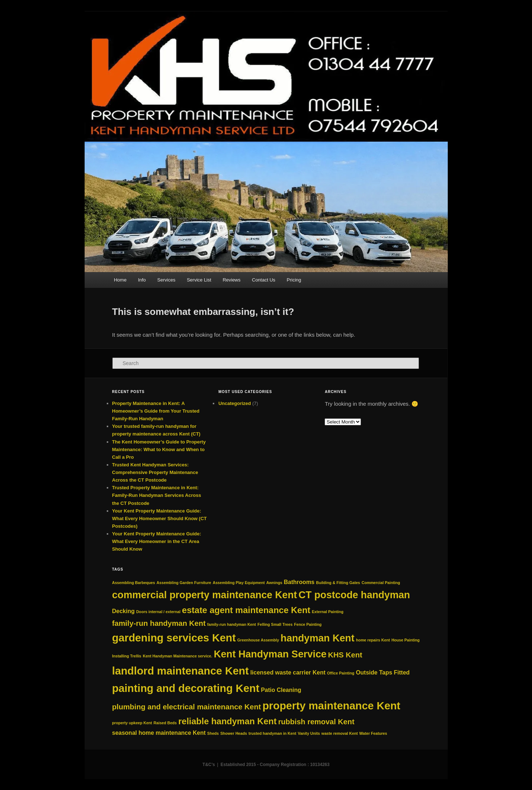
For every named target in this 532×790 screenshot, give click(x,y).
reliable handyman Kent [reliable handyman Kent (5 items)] (228, 721)
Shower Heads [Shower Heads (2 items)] (234, 733)
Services (166, 280)
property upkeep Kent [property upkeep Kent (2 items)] (132, 723)
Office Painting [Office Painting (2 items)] (341, 673)
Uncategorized (235, 403)
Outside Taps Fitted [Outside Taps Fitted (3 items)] (383, 672)
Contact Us (264, 280)
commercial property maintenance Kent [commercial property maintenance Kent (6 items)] (205, 595)
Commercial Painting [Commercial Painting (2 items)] (381, 583)
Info (142, 280)
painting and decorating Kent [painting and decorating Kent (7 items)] (186, 688)
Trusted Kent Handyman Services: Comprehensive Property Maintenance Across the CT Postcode (155, 472)
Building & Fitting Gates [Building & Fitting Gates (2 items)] (338, 583)
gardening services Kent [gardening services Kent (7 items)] (174, 638)
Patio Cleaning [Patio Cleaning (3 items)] (281, 690)
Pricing (294, 280)
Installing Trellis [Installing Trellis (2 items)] (127, 656)
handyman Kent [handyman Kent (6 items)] (318, 638)
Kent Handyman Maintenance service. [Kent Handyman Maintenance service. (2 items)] (177, 656)
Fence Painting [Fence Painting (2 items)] (308, 624)
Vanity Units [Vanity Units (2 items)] (309, 733)
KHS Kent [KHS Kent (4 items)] (345, 655)
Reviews (232, 280)
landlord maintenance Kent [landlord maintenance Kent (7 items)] (180, 671)
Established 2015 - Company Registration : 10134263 (275, 765)
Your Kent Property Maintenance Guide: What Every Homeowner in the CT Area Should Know (157, 541)
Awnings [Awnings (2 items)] (274, 583)
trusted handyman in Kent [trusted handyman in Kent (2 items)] (272, 733)
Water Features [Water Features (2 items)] (373, 733)
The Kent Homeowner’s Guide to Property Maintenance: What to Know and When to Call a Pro (159, 449)
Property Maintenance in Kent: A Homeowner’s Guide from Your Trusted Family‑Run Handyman (156, 411)
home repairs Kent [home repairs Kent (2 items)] (373, 640)
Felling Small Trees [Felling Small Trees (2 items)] (275, 624)
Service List (199, 280)
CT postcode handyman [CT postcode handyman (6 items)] (354, 595)
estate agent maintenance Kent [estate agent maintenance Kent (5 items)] (246, 610)
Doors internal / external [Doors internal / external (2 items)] (158, 612)
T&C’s (209, 765)
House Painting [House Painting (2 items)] (406, 640)
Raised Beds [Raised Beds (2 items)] (165, 723)
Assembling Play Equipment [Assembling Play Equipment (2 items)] (239, 583)
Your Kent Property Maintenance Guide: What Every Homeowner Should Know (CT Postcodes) (160, 518)
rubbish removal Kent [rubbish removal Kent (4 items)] (316, 722)
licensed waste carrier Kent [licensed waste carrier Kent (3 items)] (288, 672)
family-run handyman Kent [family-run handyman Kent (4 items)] (159, 623)
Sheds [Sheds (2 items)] (213, 733)
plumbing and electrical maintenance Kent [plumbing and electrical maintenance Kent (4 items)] (187, 707)
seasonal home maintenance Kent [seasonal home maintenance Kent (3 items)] (159, 733)
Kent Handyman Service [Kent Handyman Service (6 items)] (270, 654)
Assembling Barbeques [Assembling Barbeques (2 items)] (134, 583)
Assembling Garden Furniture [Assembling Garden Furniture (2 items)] (184, 583)
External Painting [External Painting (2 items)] (328, 612)
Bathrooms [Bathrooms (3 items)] (299, 582)
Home (120, 280)
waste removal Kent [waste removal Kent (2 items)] (340, 733)
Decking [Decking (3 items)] (123, 611)
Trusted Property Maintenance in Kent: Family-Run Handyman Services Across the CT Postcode (157, 495)
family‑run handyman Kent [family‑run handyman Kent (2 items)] (231, 624)
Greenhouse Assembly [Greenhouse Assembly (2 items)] (258, 640)
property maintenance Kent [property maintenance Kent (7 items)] (332, 706)
